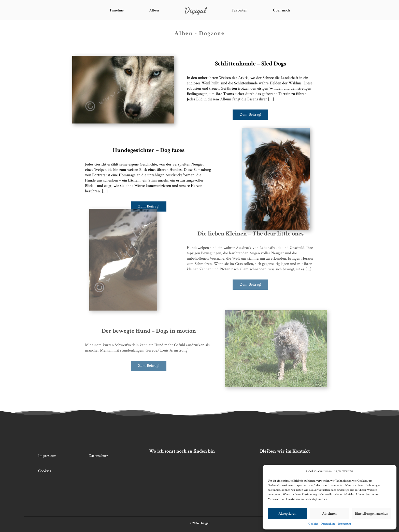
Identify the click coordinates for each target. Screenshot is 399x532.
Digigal (195, 10)
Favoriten (239, 10)
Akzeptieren (287, 514)
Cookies (313, 524)
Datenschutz (328, 524)
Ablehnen (329, 514)
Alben (154, 10)
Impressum (344, 524)
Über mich (281, 10)
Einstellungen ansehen (372, 514)
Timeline (116, 10)
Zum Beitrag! (251, 113)
